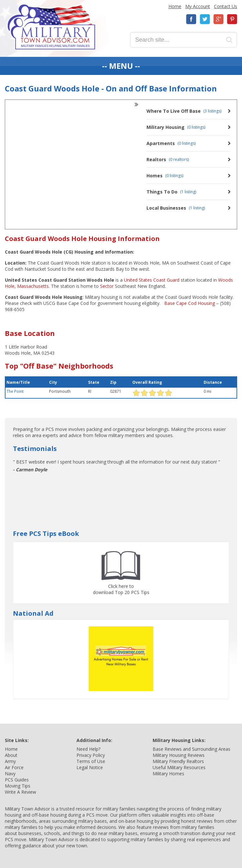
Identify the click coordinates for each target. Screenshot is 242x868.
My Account (198, 6)
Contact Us (226, 6)
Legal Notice (90, 767)
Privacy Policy (91, 755)
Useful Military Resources (179, 767)
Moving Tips (18, 786)
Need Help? (88, 749)
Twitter (205, 19)
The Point (15, 391)
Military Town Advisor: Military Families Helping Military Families (51, 27)
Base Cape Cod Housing (189, 303)
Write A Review (20, 792)
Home (175, 6)
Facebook (191, 19)
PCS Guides (17, 780)
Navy (10, 774)
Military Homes (168, 774)
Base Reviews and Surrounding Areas (192, 749)
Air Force (14, 767)
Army (10, 761)
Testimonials (35, 449)
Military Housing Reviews (179, 755)
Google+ (218, 19)
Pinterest (232, 19)
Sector (107, 286)
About (11, 755)
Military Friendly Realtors (178, 761)
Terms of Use (91, 761)
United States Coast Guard (152, 280)
